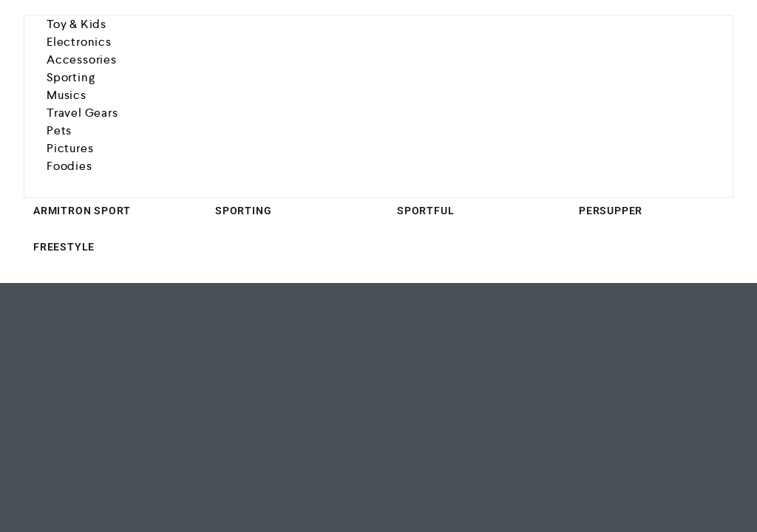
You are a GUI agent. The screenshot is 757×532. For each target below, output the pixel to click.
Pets (59, 130)
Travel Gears (82, 113)
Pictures (70, 148)
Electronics (79, 42)
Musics (67, 95)
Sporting (71, 77)
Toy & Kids (77, 24)
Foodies (69, 166)
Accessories (82, 59)
